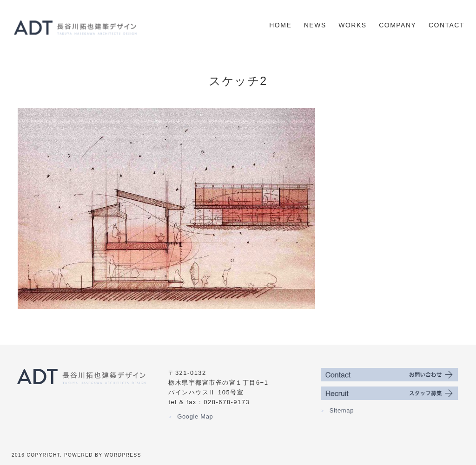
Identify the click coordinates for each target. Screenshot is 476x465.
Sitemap (337, 410)
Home (280, 25)
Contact (446, 25)
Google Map (191, 416)
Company (397, 25)
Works (352, 25)
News (315, 25)
